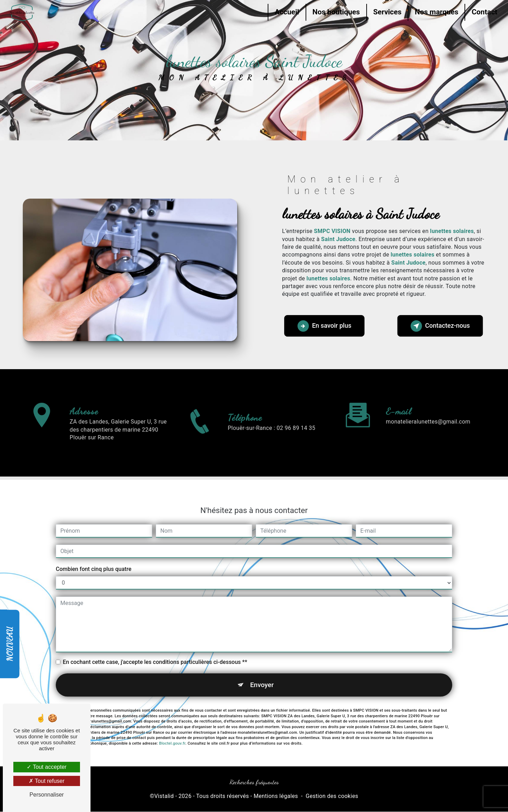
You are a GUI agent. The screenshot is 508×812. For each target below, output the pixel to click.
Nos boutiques (335, 12)
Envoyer (262, 655)
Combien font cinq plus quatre (93, 540)
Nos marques (435, 12)
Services (386, 12)
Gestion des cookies (332, 796)
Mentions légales (276, 796)
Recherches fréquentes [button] (254, 782)
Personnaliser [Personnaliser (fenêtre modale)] (47, 795)
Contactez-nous (439, 326)
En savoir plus (325, 326)
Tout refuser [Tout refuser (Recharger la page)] (47, 781)
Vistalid (164, 796)
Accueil (286, 12)
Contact (483, 12)
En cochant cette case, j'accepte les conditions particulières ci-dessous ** (155, 633)
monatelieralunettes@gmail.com (428, 392)
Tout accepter (46, 767)
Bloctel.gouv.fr (172, 714)
